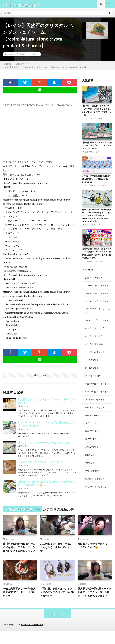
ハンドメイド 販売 (94, 343)
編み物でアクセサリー (96, 483)
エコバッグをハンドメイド (98, 287)
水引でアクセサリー (94, 476)
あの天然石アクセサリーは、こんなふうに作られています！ (57, 550)
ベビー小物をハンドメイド (98, 390)
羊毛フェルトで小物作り (97, 491)
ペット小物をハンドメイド (95, 188)
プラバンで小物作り (94, 382)
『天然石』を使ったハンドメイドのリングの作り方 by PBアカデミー (57, 600)
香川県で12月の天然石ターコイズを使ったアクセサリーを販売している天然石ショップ (20, 552)
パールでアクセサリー (96, 367)
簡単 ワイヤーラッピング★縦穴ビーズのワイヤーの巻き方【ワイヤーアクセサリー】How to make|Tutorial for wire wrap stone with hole (97, 217)
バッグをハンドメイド (96, 359)
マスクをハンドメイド (94, 263)
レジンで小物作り (93, 421)
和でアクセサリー (93, 444)
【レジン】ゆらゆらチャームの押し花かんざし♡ (44, 445)
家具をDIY (90, 460)
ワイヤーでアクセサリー (94, 227)
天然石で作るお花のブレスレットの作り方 (41, 464)
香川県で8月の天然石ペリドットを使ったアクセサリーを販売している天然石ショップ (94, 602)
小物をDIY (90, 468)
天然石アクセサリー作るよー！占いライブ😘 (94, 548)
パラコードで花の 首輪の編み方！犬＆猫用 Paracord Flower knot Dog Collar (97, 181)
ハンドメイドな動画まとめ (33, 637)
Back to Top (58, 627)
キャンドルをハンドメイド (98, 295)
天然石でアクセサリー (29, 56)
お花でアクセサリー (94, 280)
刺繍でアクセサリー (93, 154)
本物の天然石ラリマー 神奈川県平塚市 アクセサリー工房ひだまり (20, 600)
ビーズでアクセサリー (96, 374)
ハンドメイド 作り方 (96, 336)
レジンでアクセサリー (94, 121)
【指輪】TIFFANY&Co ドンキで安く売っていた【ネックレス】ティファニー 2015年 (97, 148)
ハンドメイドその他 (94, 351)
